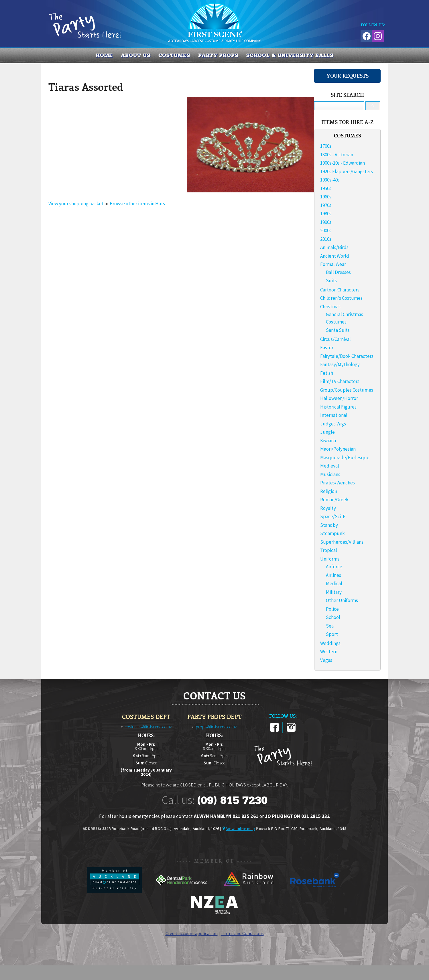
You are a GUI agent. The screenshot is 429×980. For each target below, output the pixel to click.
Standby (329, 525)
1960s (326, 197)
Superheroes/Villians (342, 542)
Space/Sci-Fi (333, 516)
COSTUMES (174, 55)
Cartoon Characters (340, 290)
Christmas (330, 307)
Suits (331, 281)
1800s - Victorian (337, 155)
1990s (326, 222)
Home (104, 55)
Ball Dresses (338, 272)
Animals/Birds (334, 247)
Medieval (330, 466)
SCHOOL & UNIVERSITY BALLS (290, 55)
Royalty (328, 508)
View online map (241, 829)
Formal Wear (333, 264)
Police (332, 609)
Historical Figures (338, 407)
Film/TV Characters (340, 381)
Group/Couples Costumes (347, 390)
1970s (326, 205)
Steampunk (332, 533)
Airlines (333, 575)
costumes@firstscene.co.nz (148, 727)
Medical (334, 583)
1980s (326, 214)
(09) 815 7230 (232, 800)
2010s (326, 239)
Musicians (330, 474)
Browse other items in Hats (137, 204)
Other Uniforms (342, 600)
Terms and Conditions (242, 933)
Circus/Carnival (335, 339)
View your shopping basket (76, 204)
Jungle (327, 432)
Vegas (326, 660)
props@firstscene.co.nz (216, 727)
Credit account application (192, 933)
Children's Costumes (341, 298)
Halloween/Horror (339, 398)
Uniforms (330, 559)
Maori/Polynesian (338, 449)
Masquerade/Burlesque (345, 458)
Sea (330, 626)
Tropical (329, 550)
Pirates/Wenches (338, 483)
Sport (332, 634)
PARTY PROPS (218, 55)
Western (329, 652)
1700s (326, 146)
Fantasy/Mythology (340, 364)
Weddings (330, 643)
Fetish (327, 373)
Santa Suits (338, 330)
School (333, 617)
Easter (327, 348)
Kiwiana (328, 441)
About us (135, 55)
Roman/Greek (334, 500)
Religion (329, 491)
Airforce (334, 567)
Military (334, 592)
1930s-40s (330, 180)
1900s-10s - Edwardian (343, 163)
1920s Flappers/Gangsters (347, 171)
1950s (326, 188)
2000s (326, 230)
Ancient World (335, 256)
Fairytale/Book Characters (347, 356)
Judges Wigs (333, 424)
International (334, 415)
